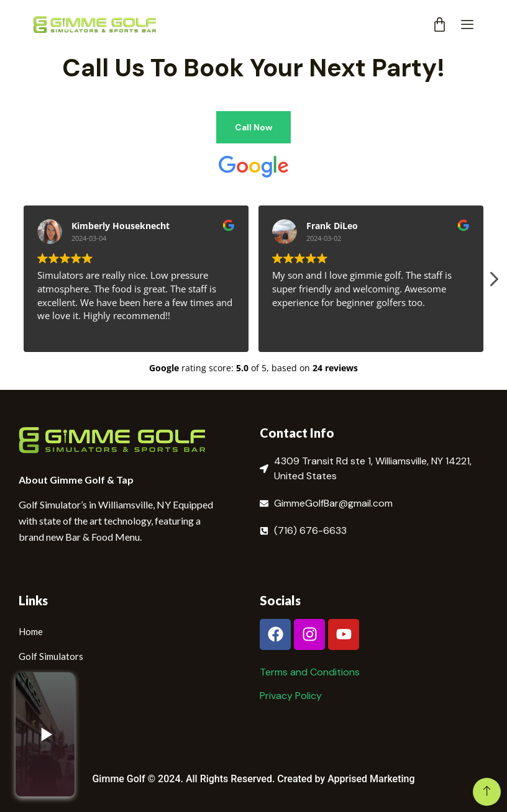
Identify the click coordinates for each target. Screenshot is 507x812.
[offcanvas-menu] (467, 25)
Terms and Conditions (310, 672)
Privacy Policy (291, 696)
